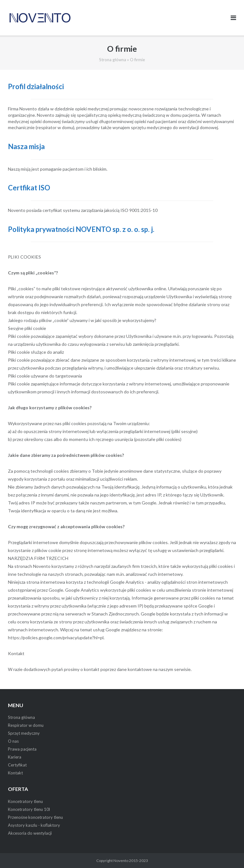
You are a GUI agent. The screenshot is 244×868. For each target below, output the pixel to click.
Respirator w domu (26, 725)
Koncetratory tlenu (25, 801)
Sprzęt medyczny (24, 733)
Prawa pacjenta (22, 749)
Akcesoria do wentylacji (30, 833)
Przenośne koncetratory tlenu (35, 817)
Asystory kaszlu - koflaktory (34, 825)
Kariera (15, 757)
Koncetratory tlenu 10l (29, 809)
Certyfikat (17, 765)
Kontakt (15, 773)
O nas (13, 741)
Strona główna (113, 60)
